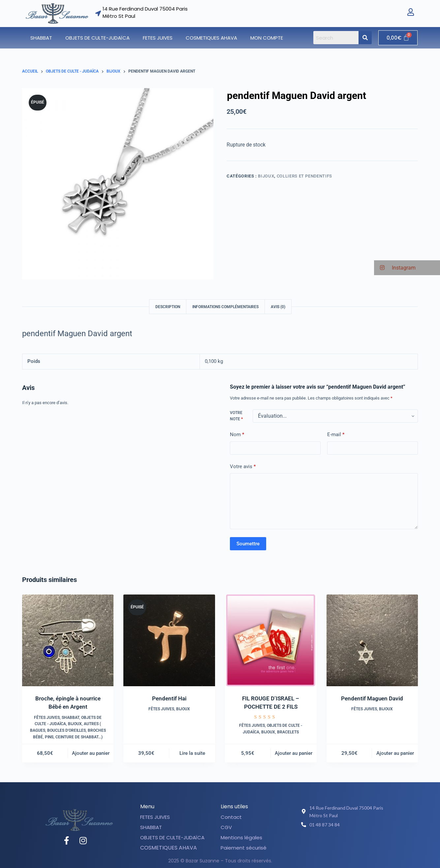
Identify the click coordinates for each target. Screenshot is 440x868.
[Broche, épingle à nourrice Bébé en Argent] (68, 640)
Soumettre (248, 544)
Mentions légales (241, 837)
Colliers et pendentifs (304, 176)
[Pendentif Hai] (169, 640)
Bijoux (266, 176)
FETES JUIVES (158, 38)
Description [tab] (168, 307)
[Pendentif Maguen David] (372, 640)
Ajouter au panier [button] (91, 753)
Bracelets (288, 732)
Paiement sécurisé (244, 848)
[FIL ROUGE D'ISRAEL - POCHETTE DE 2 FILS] (271, 640)
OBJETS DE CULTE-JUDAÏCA (97, 38)
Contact (231, 817)
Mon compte (267, 38)
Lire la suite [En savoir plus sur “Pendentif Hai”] (192, 753)
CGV (226, 827)
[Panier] (398, 38)
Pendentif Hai (169, 698)
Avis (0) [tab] (278, 307)
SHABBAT (41, 38)
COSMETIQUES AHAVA (211, 38)
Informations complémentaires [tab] (225, 307)
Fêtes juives (47, 718)
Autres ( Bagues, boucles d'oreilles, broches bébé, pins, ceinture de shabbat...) (68, 730)
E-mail (336, 435)
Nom (237, 435)
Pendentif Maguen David (372, 698)
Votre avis (243, 467)
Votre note (236, 416)
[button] (43, 38)
